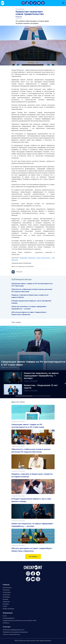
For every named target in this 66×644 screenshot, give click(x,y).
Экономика (7, 592)
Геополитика (7, 588)
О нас (5, 616)
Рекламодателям (8, 618)
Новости (27, 381)
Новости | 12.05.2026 (9, 367)
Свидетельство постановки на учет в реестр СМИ (19, 621)
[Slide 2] (42, 396)
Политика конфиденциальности (14, 630)
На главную (33, 557)
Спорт (5, 606)
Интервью (6, 597)
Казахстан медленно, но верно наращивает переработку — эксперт (41, 376)
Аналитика (6, 595)
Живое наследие (8, 609)
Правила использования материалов (15, 632)
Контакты (6, 623)
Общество (6, 602)
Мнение (5, 599)
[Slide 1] (24, 396)
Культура (6, 604)
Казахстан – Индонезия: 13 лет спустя (41, 387)
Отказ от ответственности (11, 634)
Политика (20, 9)
